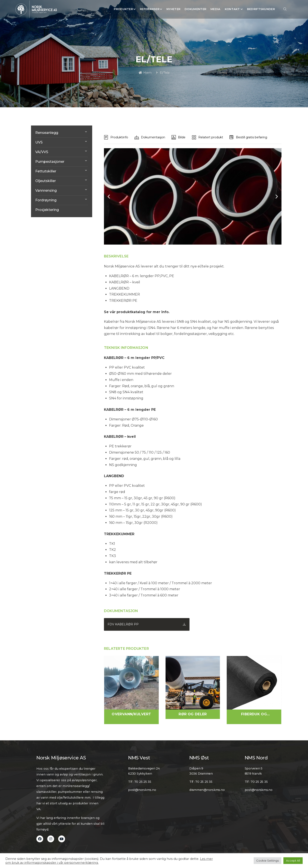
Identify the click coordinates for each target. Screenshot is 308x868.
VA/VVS (42, 152)
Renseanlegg (47, 133)
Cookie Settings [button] (267, 861)
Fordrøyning (46, 200)
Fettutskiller (46, 171)
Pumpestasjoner (50, 162)
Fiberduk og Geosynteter (254, 714)
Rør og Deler (193, 714)
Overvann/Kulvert (131, 714)
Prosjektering (47, 210)
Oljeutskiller (46, 181)
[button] (109, 196)
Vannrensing (46, 190)
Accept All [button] (293, 861)
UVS (39, 142)
